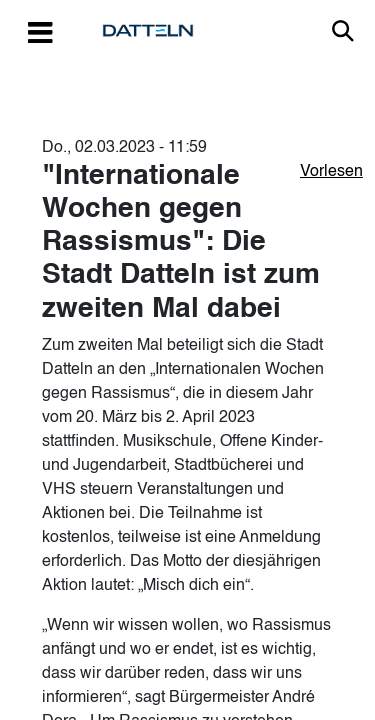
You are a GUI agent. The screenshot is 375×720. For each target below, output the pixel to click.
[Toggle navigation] (40, 31)
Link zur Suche (343, 31)
